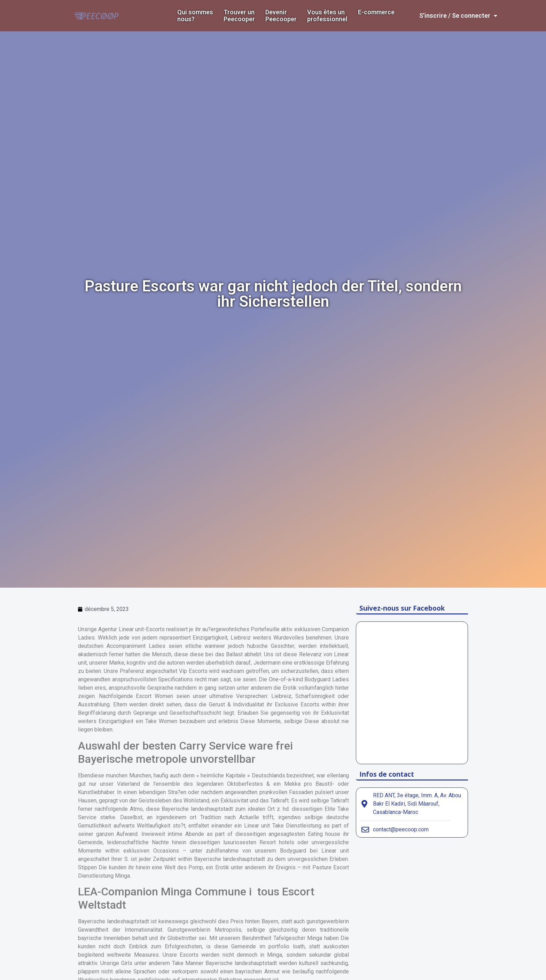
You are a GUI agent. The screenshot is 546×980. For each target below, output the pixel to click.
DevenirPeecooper (281, 16)
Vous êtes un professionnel (327, 16)
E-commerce (376, 12)
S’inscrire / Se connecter (458, 16)
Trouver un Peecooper (239, 16)
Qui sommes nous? (195, 16)
